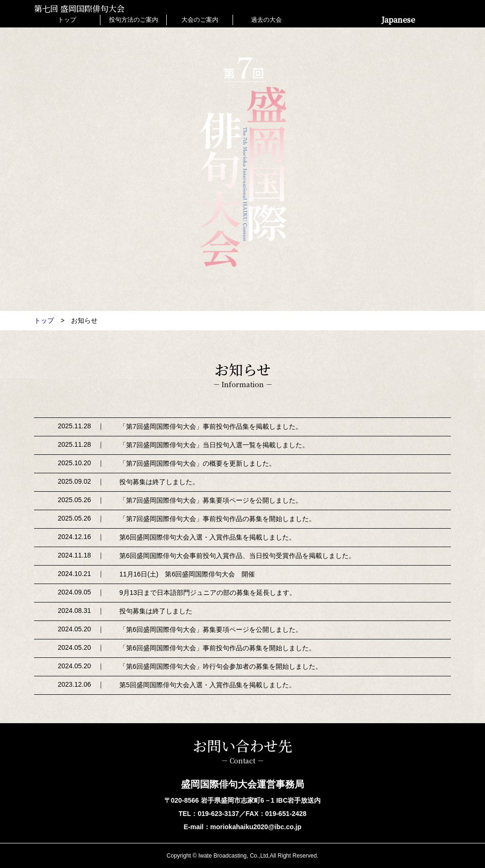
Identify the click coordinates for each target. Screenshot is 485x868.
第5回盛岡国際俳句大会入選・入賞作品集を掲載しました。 (207, 685)
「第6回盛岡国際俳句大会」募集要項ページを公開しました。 (211, 629)
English (436, 20)
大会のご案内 (200, 20)
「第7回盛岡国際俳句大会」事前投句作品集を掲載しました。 (211, 426)
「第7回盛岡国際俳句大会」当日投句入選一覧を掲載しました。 (214, 445)
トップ (67, 20)
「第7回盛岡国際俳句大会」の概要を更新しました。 (198, 463)
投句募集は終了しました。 (159, 482)
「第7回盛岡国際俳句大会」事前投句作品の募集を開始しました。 (217, 519)
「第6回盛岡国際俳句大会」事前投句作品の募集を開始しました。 (217, 648)
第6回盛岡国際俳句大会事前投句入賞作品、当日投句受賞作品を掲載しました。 (237, 556)
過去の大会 (266, 20)
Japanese (399, 20)
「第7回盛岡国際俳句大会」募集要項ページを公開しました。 (211, 500)
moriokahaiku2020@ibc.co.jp (256, 827)
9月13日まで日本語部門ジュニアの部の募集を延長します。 (208, 593)
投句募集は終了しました (156, 611)
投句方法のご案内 (134, 20)
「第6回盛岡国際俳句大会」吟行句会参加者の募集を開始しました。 (221, 666)
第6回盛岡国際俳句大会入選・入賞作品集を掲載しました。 (207, 537)
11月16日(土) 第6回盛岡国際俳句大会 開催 (187, 574)
